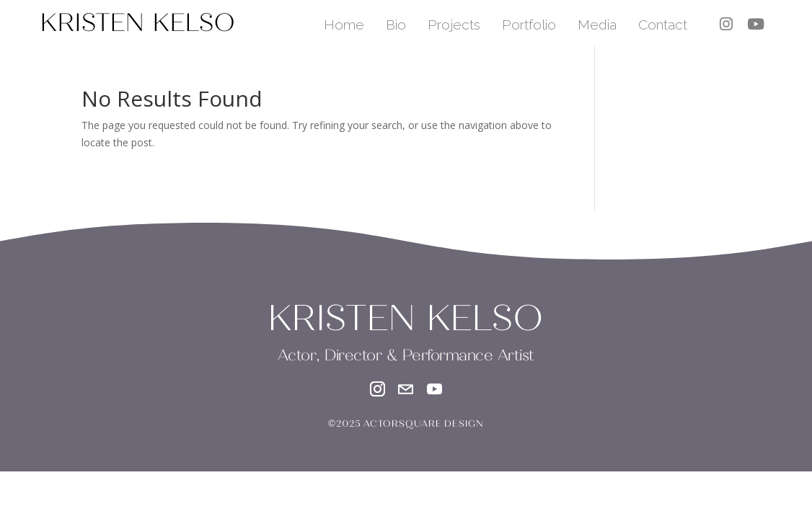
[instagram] (726, 24)
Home (344, 25)
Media (597, 25)
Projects (454, 25)
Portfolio (529, 25)
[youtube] (756, 24)
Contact (663, 25)
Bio (396, 25)
